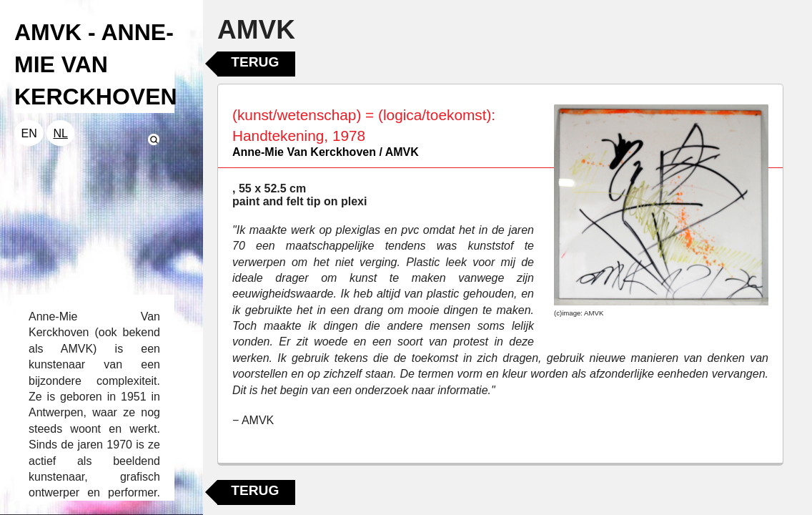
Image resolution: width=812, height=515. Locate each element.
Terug (255, 62)
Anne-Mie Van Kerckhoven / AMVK (326, 152)
